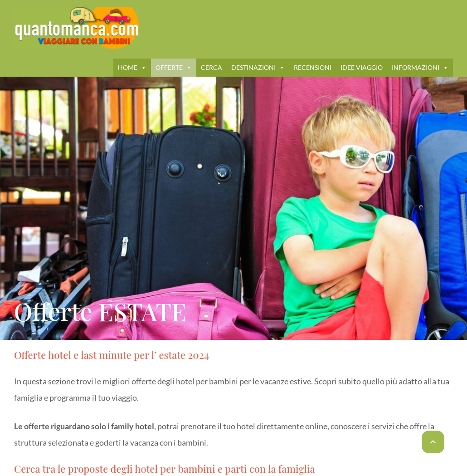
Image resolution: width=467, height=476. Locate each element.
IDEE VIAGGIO (362, 67)
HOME (132, 67)
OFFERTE (174, 67)
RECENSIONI (313, 67)
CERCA (212, 67)
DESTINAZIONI (258, 67)
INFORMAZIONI (420, 67)
